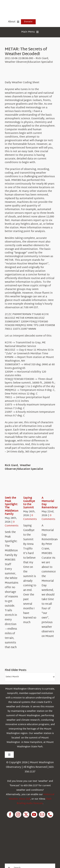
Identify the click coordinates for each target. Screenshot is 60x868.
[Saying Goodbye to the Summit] (35, 487)
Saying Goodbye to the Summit (29, 503)
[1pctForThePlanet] (28, 836)
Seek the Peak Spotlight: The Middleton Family (12, 506)
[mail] (42, 814)
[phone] (50, 814)
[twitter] (26, 814)
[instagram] (18, 814)
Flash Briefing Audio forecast (34, 801)
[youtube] (34, 814)
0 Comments (12, 524)
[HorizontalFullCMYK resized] (29, 6)
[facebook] (10, 814)
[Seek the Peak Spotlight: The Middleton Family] (16, 487)
